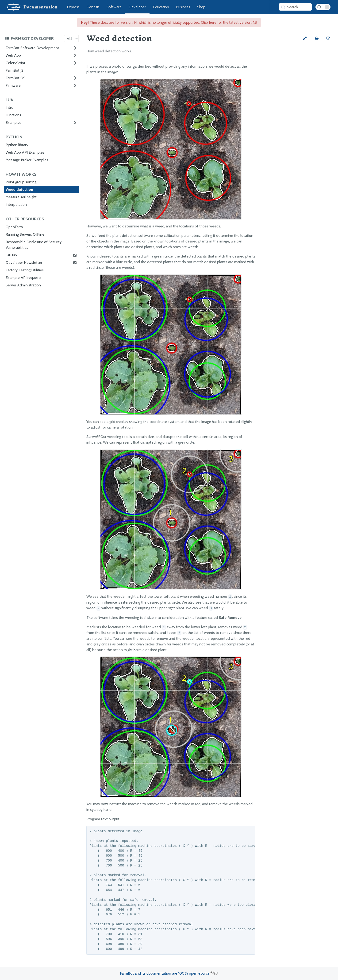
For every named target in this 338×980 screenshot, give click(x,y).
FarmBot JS (15, 70)
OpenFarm (14, 227)
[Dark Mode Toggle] (323, 7)
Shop (201, 7)
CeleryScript (15, 63)
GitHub (41, 255)
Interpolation (16, 205)
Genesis (93, 7)
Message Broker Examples (27, 160)
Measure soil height (21, 197)
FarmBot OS (15, 78)
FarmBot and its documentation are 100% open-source (169, 973)
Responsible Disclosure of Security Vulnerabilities (34, 245)
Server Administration (23, 285)
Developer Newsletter (41, 263)
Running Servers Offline (25, 234)
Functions (13, 115)
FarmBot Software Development (32, 48)
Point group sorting (21, 182)
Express (73, 7)
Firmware (13, 85)
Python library (17, 145)
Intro (10, 107)
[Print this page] (317, 38)
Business (183, 7)
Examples (13, 123)
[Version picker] (71, 39)
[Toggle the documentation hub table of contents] (33, 39)
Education (161, 7)
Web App (13, 55)
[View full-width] (305, 38)
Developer (137, 7)
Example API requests (24, 278)
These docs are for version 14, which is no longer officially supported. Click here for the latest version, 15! (169, 22)
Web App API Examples (25, 152)
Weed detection (19, 189)
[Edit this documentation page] (328, 38)
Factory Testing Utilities (25, 270)
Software (114, 7)
